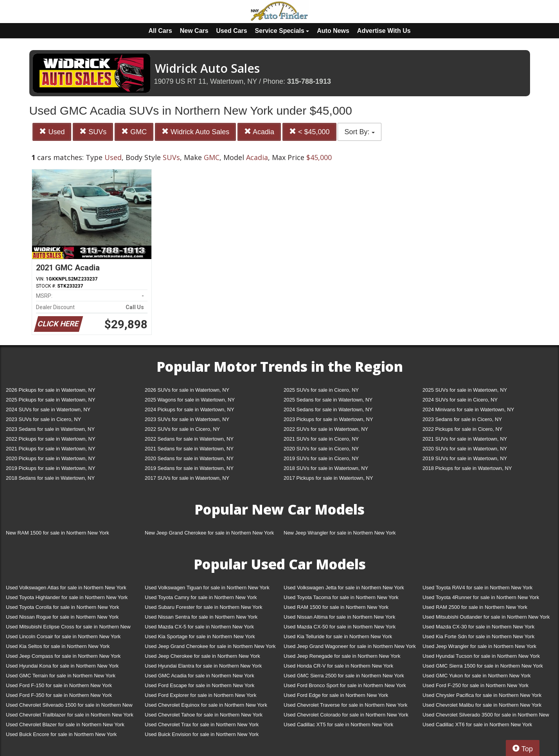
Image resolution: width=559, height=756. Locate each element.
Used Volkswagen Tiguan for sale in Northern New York (207, 588)
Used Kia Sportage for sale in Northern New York (200, 636)
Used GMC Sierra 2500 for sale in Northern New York (344, 676)
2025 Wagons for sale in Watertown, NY (190, 400)
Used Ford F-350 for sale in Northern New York (59, 695)
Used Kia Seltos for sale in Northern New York (58, 646)
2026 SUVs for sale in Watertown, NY (187, 390)
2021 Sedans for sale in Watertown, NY (189, 449)
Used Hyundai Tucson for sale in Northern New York (481, 656)
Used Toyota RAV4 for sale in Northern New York (477, 588)
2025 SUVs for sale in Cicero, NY (321, 390)
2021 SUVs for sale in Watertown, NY (465, 439)
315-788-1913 (309, 81)
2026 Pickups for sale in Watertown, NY (51, 390)
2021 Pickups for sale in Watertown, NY (51, 449)
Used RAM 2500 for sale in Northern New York (475, 607)
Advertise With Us (384, 31)
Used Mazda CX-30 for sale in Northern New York (478, 627)
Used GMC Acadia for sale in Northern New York (200, 676)
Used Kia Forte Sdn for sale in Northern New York (478, 636)
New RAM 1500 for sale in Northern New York (58, 533)
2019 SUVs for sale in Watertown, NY (465, 458)
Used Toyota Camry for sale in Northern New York (201, 597)
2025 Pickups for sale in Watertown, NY (51, 400)
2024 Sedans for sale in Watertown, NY (328, 409)
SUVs (93, 132)
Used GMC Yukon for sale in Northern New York (477, 676)
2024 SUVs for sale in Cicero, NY (460, 400)
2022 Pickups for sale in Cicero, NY (462, 429)
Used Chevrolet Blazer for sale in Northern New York (65, 724)
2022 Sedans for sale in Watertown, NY (189, 439)
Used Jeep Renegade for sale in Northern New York (342, 656)
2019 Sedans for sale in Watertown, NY (189, 468)
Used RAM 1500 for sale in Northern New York (336, 607)
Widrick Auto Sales (195, 132)
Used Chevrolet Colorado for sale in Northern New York (346, 715)
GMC (134, 132)
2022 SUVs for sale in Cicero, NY (182, 429)
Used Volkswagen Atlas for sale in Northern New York (66, 588)
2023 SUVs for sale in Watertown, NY (187, 419)
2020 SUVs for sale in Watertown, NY (465, 449)
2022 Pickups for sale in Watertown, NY (51, 439)
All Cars (160, 31)
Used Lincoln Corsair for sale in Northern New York (63, 636)
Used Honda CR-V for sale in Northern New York (338, 666)
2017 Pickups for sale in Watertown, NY (328, 478)
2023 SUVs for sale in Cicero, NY (43, 419)
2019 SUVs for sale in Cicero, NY (321, 458)
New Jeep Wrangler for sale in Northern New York (340, 533)
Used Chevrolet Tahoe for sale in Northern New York (204, 715)
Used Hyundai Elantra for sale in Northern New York (203, 666)
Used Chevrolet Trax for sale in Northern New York (202, 724)
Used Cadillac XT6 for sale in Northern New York (477, 724)
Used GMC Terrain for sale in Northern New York (61, 676)
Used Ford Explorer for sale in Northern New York (200, 695)
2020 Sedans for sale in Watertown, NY (189, 458)
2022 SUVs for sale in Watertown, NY (326, 429)
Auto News (333, 31)
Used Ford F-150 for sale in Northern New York (59, 685)
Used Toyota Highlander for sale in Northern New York (67, 597)
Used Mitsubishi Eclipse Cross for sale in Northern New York (68, 628)
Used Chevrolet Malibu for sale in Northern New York (482, 705)
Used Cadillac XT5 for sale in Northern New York (338, 724)
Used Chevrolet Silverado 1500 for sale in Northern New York (69, 706)
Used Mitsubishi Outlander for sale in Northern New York (486, 617)
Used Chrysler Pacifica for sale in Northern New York (482, 695)
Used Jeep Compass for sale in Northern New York (63, 656)
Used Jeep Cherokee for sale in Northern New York (202, 656)
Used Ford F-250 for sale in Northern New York (475, 685)
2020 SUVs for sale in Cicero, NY (321, 449)
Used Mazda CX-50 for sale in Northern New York (340, 627)
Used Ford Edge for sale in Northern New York (336, 695)
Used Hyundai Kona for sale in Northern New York (62, 666)
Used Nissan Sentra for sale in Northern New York (201, 617)
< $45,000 (309, 132)
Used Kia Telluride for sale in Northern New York (338, 636)
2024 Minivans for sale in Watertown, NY (468, 409)
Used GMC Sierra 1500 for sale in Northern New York (483, 666)
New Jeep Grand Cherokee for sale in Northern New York (209, 533)
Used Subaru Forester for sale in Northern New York (204, 607)
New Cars (194, 31)
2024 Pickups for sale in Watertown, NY (190, 409)
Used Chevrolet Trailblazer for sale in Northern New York (70, 715)
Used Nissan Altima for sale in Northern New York (339, 617)
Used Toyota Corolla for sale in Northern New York (63, 607)
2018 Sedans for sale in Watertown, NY (50, 478)
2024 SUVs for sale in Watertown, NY (48, 409)
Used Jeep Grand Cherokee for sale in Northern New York (210, 646)
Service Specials (282, 31)
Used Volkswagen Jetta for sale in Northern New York (344, 588)
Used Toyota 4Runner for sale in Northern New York (481, 597)
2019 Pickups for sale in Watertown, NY (51, 468)
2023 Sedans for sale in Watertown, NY (50, 429)
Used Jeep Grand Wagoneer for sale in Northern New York (350, 646)
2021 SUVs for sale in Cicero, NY (321, 439)
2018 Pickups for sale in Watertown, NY (467, 468)
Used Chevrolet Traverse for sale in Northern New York (345, 705)
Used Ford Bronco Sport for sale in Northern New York (345, 685)
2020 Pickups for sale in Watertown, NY (51, 458)
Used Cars (232, 31)
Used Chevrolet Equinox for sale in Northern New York (206, 705)
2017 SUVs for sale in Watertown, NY (187, 478)
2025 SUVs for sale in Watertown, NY (465, 390)
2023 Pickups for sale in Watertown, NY (328, 419)
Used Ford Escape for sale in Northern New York (200, 685)
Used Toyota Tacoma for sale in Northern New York (341, 597)
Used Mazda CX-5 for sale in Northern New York (199, 627)
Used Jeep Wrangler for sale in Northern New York (479, 646)
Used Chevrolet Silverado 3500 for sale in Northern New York (486, 716)
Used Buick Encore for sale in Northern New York (61, 734)
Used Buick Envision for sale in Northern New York (202, 734)
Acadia (259, 132)
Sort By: (359, 132)
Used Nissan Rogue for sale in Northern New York (62, 617)
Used (52, 132)
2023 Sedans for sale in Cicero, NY (462, 419)
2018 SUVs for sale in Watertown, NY (326, 468)
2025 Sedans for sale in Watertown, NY (328, 400)
